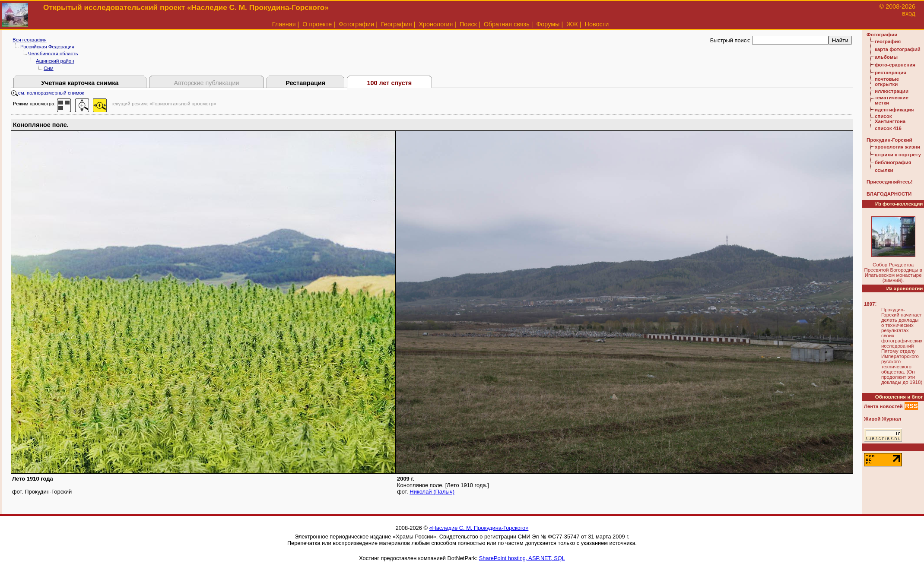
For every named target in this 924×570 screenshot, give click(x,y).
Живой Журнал (883, 419)
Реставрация (305, 83)
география (888, 41)
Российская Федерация (47, 47)
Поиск (468, 24)
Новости (597, 24)
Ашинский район (55, 61)
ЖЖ (572, 24)
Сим (49, 68)
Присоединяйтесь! (890, 182)
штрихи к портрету (898, 155)
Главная (284, 24)
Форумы (548, 24)
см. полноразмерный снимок (48, 93)
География (397, 24)
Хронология (436, 24)
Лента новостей (883, 406)
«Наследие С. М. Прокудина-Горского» (479, 528)
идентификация (894, 110)
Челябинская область (53, 54)
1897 (870, 304)
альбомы (886, 57)
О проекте (317, 24)
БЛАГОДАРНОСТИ (889, 194)
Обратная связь (507, 24)
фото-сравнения (895, 65)
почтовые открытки (887, 82)
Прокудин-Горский (889, 140)
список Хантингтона (890, 119)
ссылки (884, 170)
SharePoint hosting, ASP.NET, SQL (522, 558)
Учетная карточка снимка (80, 83)
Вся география (30, 40)
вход (909, 13)
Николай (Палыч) (432, 492)
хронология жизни (897, 147)
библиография (893, 162)
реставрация (891, 73)
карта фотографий (898, 49)
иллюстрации (892, 91)
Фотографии (356, 24)
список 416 (888, 128)
